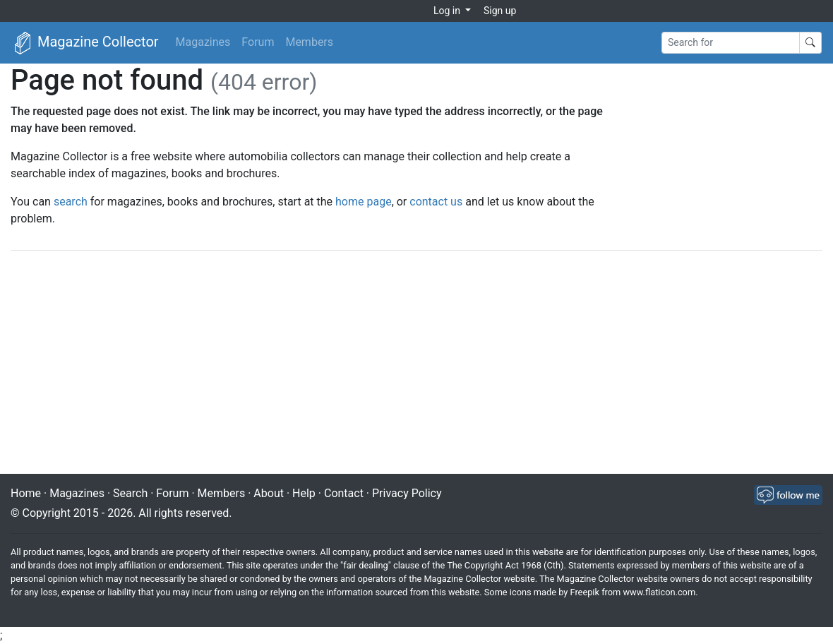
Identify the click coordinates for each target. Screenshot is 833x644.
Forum (258, 42)
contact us (436, 202)
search (71, 202)
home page (364, 202)
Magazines (203, 42)
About (269, 493)
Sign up (500, 11)
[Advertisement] (416, 364)
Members (309, 42)
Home (26, 493)
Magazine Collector (85, 43)
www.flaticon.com (660, 592)
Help (304, 493)
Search (130, 493)
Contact (344, 493)
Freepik (584, 592)
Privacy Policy (407, 493)
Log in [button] (448, 11)
